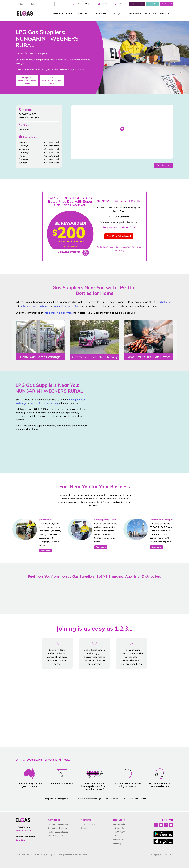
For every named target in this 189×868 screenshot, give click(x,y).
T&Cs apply (119, 250)
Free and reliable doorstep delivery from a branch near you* (94, 786)
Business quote (137, 4)
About (150, 13)
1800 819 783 (23, 830)
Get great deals (27, 81)
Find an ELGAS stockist (85, 4)
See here (52, 81)
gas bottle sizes (165, 302)
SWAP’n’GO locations (57, 836)
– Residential (119, 828)
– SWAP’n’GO (119, 832)
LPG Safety (133, 13)
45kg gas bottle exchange (35, 306)
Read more (45, 551)
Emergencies (106, 4)
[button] (122, 129)
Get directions (164, 165)
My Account (167, 4)
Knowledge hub (120, 824)
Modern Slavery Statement (76, 855)
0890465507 (25, 129)
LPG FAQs (117, 843)
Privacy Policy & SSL (42, 855)
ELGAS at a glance (89, 824)
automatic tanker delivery (67, 306)
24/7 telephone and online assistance (160, 785)
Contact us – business (57, 828)
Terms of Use (27, 855)
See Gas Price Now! (119, 236)
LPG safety (118, 840)
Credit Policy (58, 855)
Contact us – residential (58, 824)
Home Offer (153, 4)
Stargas (118, 13)
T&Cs (18, 855)
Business (83, 13)
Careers (84, 828)
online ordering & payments (59, 313)
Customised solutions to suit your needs (127, 785)
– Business (118, 836)
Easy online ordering (62, 783)
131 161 (121, 4)
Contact (165, 13)
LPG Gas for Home (61, 13)
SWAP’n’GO (101, 13)
